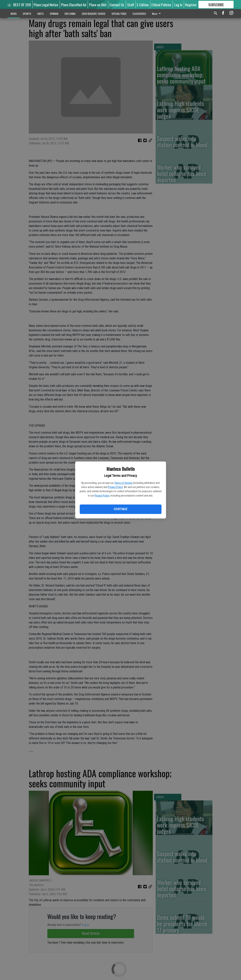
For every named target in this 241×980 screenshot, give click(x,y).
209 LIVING (70, 14)
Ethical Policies (161, 5)
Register (191, 5)
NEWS (14, 14)
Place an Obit (98, 5)
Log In (178, 5)
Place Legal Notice (46, 5)
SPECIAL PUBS (119, 14)
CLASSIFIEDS (139, 14)
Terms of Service (123, 483)
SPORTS (27, 14)
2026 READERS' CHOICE (94, 14)
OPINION (54, 14)
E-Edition (143, 5)
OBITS (41, 14)
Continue (120, 509)
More (157, 14)
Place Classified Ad (74, 5)
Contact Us (117, 5)
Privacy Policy (115, 487)
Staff (131, 5)
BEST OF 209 (22, 5)
